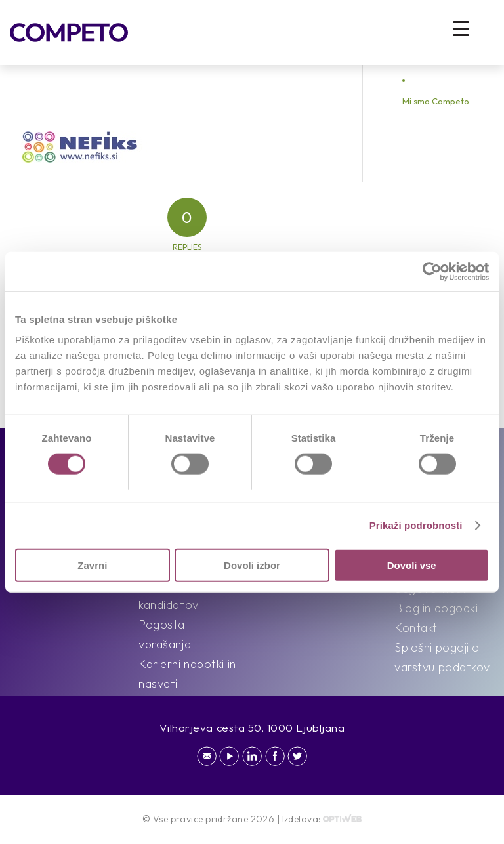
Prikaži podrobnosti (416, 525)
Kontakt (416, 628)
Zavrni (92, 565)
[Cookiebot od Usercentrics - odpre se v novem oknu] (431, 272)
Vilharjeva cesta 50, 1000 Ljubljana (252, 728)
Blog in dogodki (436, 608)
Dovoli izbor (252, 565)
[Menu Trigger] (461, 28)
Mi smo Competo (436, 101)
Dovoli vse (412, 565)
